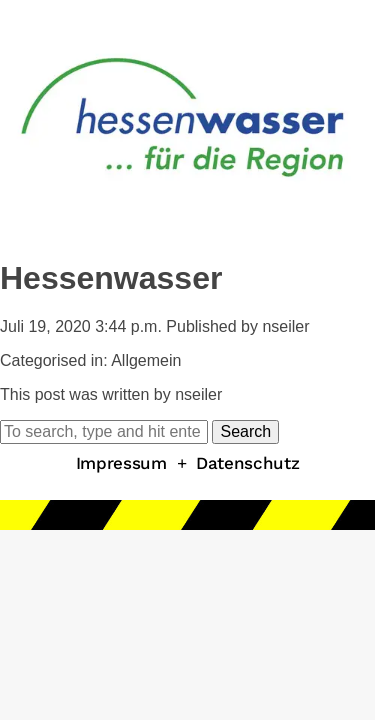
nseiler (285, 326)
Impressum (121, 463)
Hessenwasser (111, 278)
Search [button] (245, 431)
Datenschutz (247, 463)
